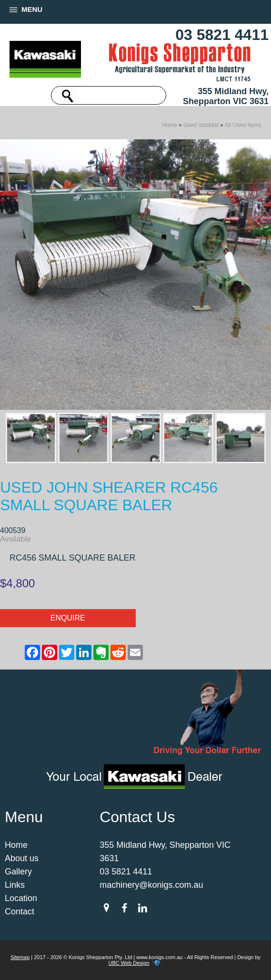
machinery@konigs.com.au (151, 885)
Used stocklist (201, 125)
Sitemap (20, 957)
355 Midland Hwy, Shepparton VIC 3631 (226, 96)
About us (22, 858)
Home (170, 125)
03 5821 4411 (222, 35)
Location (21, 898)
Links (15, 885)
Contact (20, 912)
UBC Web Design (129, 963)
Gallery (18, 872)
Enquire (68, 618)
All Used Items (243, 125)
